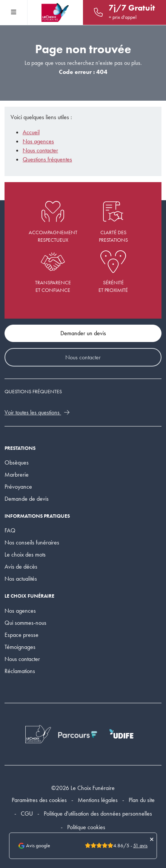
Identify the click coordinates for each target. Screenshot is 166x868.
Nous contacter (40, 150)
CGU (27, 814)
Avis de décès (21, 567)
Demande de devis (27, 499)
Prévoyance (18, 487)
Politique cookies (86, 827)
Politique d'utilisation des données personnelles (98, 814)
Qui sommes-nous (25, 623)
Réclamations (20, 671)
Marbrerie (17, 475)
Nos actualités (21, 579)
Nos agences (38, 141)
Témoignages (20, 647)
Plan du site (142, 800)
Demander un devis (83, 333)
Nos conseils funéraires (32, 542)
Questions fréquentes (47, 159)
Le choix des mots (25, 554)
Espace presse (22, 635)
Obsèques (17, 462)
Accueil (31, 132)
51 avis (140, 846)
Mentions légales (98, 800)
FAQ (10, 530)
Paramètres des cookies (39, 800)
